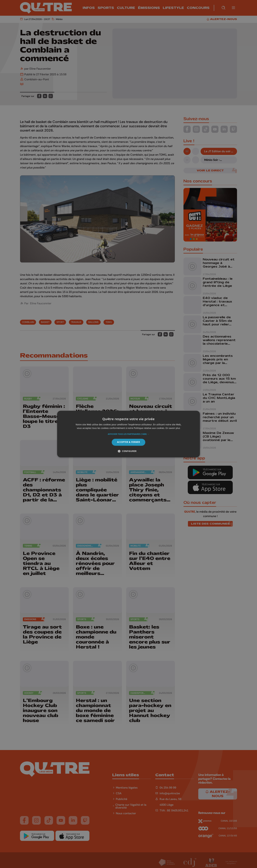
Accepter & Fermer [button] (129, 442)
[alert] (128, 434)
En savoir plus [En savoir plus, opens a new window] (173, 428)
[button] (128, 434)
